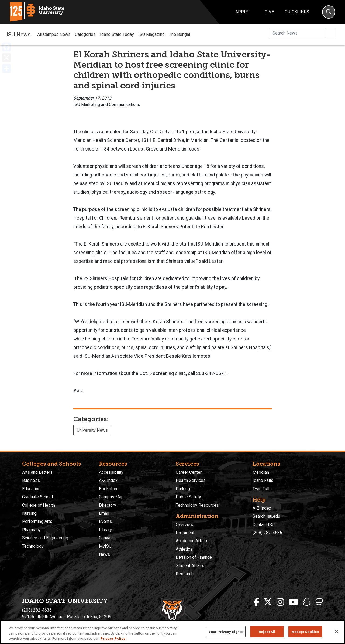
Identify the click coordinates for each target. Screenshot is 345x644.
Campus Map (111, 497)
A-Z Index (108, 480)
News (104, 554)
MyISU (105, 546)
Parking (183, 489)
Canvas (106, 538)
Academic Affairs (192, 541)
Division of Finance (194, 557)
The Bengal (180, 34)
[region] (172, 632)
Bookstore (109, 489)
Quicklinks (297, 12)
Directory (108, 505)
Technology (33, 546)
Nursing (29, 513)
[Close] (336, 632)
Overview (185, 525)
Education (31, 489)
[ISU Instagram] (280, 602)
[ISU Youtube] (293, 602)
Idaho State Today (117, 34)
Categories (85, 34)
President (185, 533)
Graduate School (37, 497)
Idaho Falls (263, 480)
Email (104, 513)
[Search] (329, 12)
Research (185, 574)
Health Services (191, 480)
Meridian (261, 472)
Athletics (184, 549)
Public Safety (188, 497)
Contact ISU (264, 525)
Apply (242, 12)
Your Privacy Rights (226, 631)
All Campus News (54, 34)
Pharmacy (31, 530)
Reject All (267, 631)
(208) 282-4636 (267, 533)
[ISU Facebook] (257, 602)
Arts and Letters (37, 472)
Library (105, 530)
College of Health (39, 505)
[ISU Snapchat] (307, 602)
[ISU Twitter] (268, 602)
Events (105, 521)
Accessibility (111, 472)
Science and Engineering (45, 538)
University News (92, 430)
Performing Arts (37, 521)
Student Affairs (190, 566)
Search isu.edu (266, 516)
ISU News (19, 34)
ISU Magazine (151, 34)
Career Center (189, 472)
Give (269, 12)
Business (31, 480)
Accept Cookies (305, 631)
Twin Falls (262, 489)
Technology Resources (197, 505)
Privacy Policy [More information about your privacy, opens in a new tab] (113, 638)
